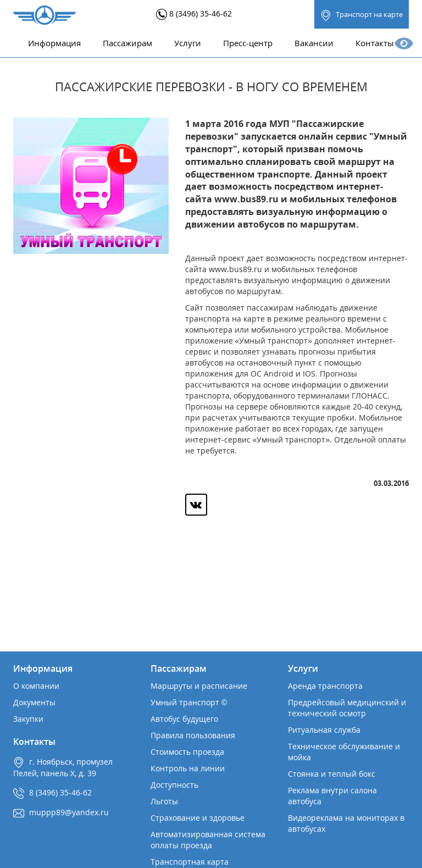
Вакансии (314, 43)
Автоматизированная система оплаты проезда (208, 840)
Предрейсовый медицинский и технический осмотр (347, 708)
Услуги (188, 43)
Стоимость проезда (187, 752)
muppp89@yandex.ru (69, 812)
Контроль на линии (188, 768)
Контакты (375, 43)
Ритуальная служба (324, 730)
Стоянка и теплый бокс (332, 774)
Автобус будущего (184, 719)
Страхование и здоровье (198, 818)
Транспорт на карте (362, 15)
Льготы (164, 801)
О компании (36, 686)
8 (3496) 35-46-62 (194, 13)
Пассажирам (127, 43)
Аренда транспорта (325, 686)
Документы (34, 702)
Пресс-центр (248, 43)
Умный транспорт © (189, 702)
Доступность (174, 785)
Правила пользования (193, 735)
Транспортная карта (190, 862)
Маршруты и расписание (199, 686)
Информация (54, 43)
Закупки (28, 719)
